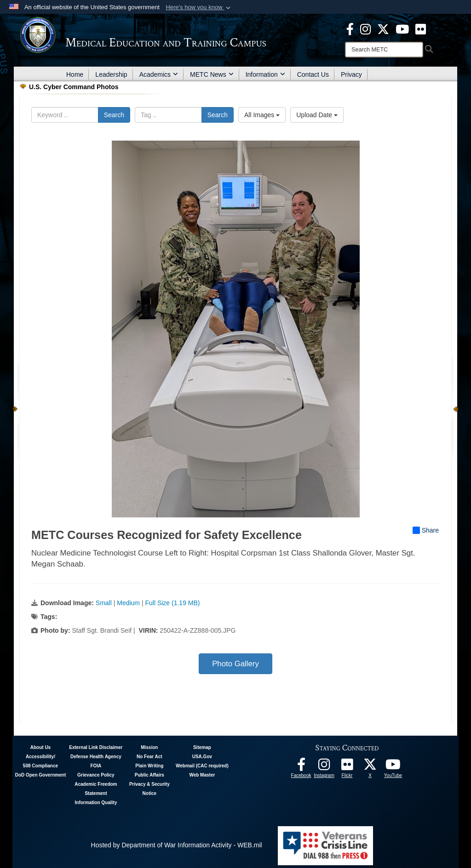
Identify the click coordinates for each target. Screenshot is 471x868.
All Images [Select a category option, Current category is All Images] (262, 115)
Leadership (111, 74)
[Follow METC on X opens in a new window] (370, 767)
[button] (199, 7)
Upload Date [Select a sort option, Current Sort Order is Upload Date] (317, 115)
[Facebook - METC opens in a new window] (350, 28)
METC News (212, 74)
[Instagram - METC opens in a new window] (365, 28)
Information (265, 74)
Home (75, 74)
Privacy (351, 74)
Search (114, 115)
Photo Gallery (235, 664)
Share (426, 530)
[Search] (384, 50)
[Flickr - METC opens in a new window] (421, 28)
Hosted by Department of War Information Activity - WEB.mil (177, 845)
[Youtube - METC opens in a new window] (402, 28)
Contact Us (313, 74)
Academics (159, 74)
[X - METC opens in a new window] (383, 28)
